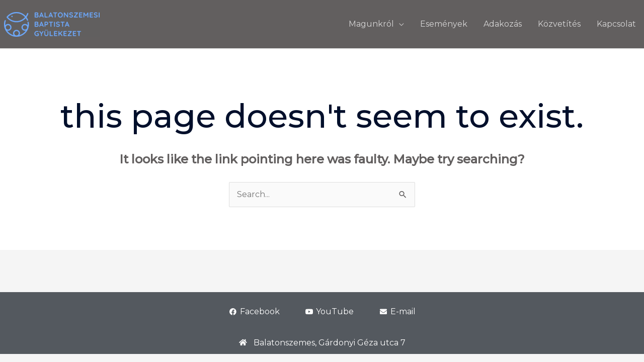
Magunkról (371, 24)
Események (444, 24)
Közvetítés (559, 24)
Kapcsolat (616, 24)
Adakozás (503, 24)
